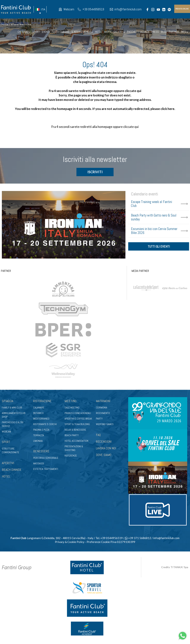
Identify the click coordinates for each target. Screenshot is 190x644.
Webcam (69, 9)
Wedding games (105, 424)
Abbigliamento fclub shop (14, 415)
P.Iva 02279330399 (123, 542)
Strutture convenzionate (10, 450)
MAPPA (108, 32)
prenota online (182, 9)
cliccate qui (133, 91)
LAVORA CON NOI (106, 448)
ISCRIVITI (95, 172)
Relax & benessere (75, 430)
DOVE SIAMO (104, 455)
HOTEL (98, 32)
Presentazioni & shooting (74, 448)
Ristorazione (42, 401)
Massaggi (39, 463)
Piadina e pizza (41, 430)
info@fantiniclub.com (128, 9)
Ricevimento (103, 413)
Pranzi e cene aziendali (78, 413)
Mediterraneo (41, 419)
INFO (185, 32)
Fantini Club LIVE (61, 32)
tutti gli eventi (159, 246)
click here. (168, 109)
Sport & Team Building (77, 424)
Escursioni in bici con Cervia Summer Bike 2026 (154, 231)
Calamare (39, 407)
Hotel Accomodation (76, 441)
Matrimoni (103, 401)
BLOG (164, 32)
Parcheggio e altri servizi (13, 424)
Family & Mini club (12, 407)
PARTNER (174, 32)
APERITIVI (8, 463)
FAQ (98, 435)
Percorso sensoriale (46, 458)
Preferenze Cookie (98, 542)
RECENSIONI (104, 441)
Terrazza (39, 435)
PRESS (155, 32)
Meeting (71, 401)
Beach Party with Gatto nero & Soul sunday (154, 217)
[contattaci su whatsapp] (183, 635)
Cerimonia (102, 407)
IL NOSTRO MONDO (82, 32)
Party (99, 419)
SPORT (36, 32)
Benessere (41, 451)
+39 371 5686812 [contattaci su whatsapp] (138, 538)
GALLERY (119, 32)
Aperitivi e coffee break (78, 419)
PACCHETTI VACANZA (138, 32)
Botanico (38, 413)
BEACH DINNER (12, 470)
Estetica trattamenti (46, 469)
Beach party (72, 435)
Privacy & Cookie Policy (70, 542)
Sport (6, 442)
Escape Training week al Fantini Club (151, 204)
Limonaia (38, 441)
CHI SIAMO (24, 32)
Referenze (71, 456)
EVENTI (46, 32)
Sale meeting (72, 407)
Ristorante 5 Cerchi (45, 424)
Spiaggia (8, 401)
